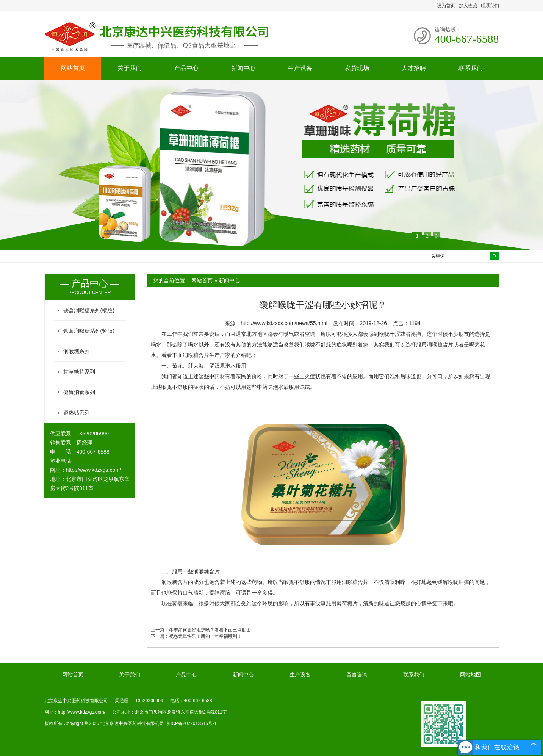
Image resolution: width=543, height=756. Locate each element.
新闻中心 (243, 68)
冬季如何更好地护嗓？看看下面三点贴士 (210, 630)
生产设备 (300, 68)
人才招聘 (414, 68)
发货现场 (357, 68)
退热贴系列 (77, 413)
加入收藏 (468, 6)
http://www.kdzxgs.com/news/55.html (284, 323)
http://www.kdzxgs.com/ (94, 470)
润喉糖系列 (77, 351)
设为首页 (446, 6)
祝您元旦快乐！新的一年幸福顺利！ (205, 636)
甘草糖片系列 (79, 372)
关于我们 (130, 68)
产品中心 (186, 68)
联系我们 (490, 6)
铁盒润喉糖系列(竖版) (89, 331)
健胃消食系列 (79, 392)
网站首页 (73, 68)
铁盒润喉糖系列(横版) (89, 310)
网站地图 (471, 675)
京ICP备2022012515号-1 (191, 723)
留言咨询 (357, 675)
